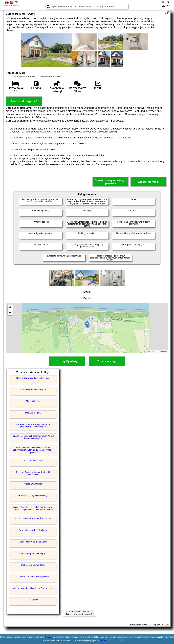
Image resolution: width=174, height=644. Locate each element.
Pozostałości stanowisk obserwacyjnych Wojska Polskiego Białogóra (33, 437)
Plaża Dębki (33, 600)
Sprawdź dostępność (24, 101)
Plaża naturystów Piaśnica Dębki (33, 530)
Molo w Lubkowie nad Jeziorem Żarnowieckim (33, 588)
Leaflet (148, 351)
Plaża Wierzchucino (33, 461)
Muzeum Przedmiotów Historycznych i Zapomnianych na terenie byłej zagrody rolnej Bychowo (33, 450)
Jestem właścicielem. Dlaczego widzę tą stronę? (79, 613)
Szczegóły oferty (67, 361)
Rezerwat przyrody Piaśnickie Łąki (33, 495)
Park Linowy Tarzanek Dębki (33, 553)
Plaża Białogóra (33, 401)
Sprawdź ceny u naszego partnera (110, 182)
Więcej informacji (148, 182)
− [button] (10, 313)
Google (48, 637)
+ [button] (10, 308)
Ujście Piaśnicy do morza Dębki (33, 542)
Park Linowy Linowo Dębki (33, 565)
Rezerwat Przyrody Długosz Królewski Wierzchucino (33, 473)
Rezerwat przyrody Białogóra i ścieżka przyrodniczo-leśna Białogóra (33, 426)
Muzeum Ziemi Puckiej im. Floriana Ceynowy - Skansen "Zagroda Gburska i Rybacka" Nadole (33, 508)
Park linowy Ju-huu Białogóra (33, 390)
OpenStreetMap (161, 351)
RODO (103, 640)
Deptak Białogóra (33, 413)
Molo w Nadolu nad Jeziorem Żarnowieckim (33, 519)
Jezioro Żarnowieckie (33, 484)
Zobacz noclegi (107, 361)
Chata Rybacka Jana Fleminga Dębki (33, 577)
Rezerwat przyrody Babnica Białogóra (33, 378)
